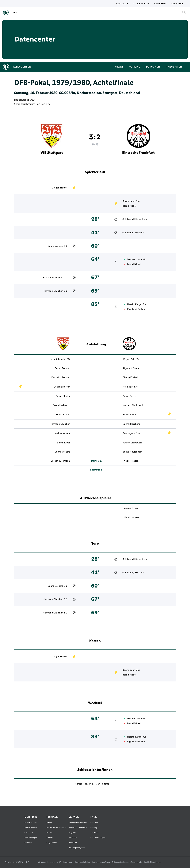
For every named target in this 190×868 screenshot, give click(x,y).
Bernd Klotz (63, 443)
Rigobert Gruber (136, 309)
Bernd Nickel (129, 206)
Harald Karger (135, 304)
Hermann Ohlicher (53, 278)
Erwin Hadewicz (61, 405)
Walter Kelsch (62, 433)
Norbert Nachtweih (133, 405)
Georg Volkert (55, 246)
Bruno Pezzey (130, 396)
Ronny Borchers (136, 233)
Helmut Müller (131, 387)
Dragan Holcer (60, 188)
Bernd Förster (62, 368)
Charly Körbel (130, 377)
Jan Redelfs (43, 104)
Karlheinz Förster (61, 377)
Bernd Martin (63, 396)
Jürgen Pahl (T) (131, 359)
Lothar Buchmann (60, 461)
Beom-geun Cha (131, 201)
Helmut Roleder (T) (59, 359)
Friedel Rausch (131, 461)
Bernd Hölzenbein (137, 219)
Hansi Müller (63, 415)
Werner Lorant (135, 259)
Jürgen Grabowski (132, 443)
